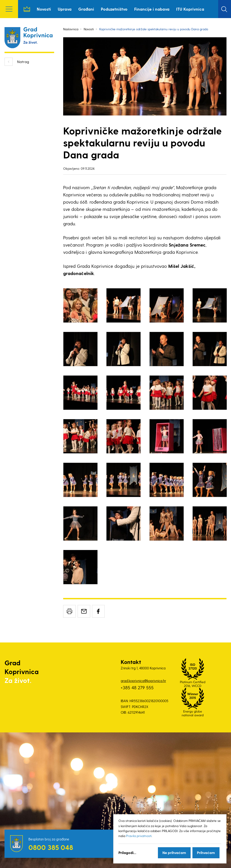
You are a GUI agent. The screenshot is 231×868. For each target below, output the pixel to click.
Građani (86, 9)
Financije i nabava (152, 9)
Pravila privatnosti (139, 836)
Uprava (65, 9)
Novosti (44, 9)
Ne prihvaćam (174, 853)
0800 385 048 (51, 847)
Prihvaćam (206, 853)
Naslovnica (27, 9)
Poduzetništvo (114, 9)
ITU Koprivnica (190, 9)
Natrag (23, 62)
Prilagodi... (127, 853)
